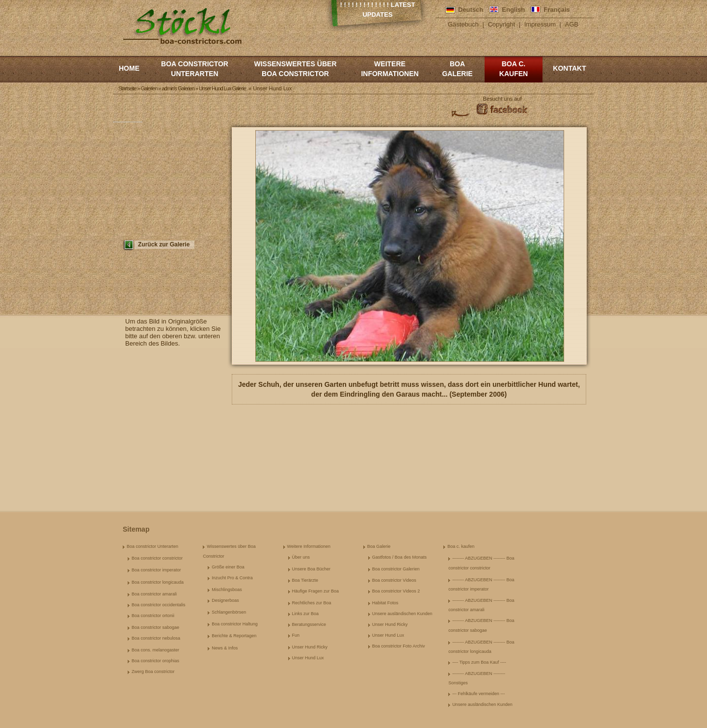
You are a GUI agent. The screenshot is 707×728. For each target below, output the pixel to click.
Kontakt (569, 68)
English (513, 10)
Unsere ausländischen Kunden (402, 614)
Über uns (301, 557)
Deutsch (471, 10)
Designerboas (225, 600)
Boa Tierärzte (305, 580)
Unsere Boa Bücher (312, 569)
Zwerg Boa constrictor (153, 672)
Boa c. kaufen (514, 69)
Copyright (501, 24)
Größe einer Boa (228, 567)
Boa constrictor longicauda (158, 582)
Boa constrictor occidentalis (159, 605)
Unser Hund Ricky (310, 647)
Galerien (149, 88)
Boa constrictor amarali (154, 594)
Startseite (127, 88)
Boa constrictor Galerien (396, 569)
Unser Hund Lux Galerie (222, 88)
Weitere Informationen (390, 69)
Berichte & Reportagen (234, 636)
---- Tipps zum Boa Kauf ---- (479, 662)
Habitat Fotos (385, 603)
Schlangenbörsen (229, 612)
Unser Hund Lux (308, 658)
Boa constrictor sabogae (155, 627)
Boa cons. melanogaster (155, 650)
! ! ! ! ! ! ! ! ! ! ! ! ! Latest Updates (378, 10)
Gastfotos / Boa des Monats (399, 557)
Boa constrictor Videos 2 (396, 591)
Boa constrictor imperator (156, 570)
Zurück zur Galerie (164, 244)
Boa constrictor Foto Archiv (399, 646)
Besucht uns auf (503, 99)
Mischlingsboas (227, 590)
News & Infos (225, 648)
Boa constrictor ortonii (153, 616)
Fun (296, 635)
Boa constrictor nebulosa (156, 638)
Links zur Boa (306, 614)
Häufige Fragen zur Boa (316, 591)
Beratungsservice (309, 624)
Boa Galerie (457, 69)
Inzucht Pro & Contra (232, 578)
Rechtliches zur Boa (312, 603)
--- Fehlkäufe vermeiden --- (478, 694)
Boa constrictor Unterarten (195, 69)
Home (129, 68)
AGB (572, 24)
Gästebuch (463, 24)
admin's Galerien (178, 88)
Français (557, 10)
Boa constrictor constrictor (157, 558)
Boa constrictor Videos (394, 580)
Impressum (540, 24)
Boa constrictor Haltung (235, 624)
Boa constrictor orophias (155, 661)
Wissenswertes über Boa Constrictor (295, 69)
